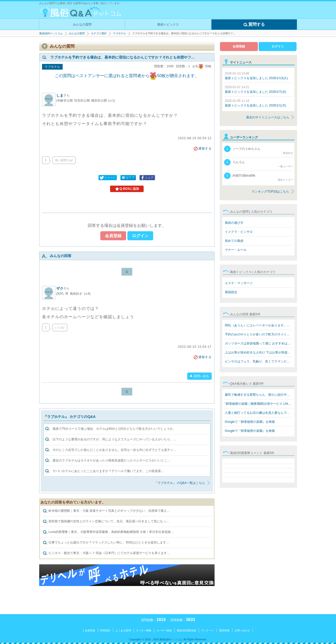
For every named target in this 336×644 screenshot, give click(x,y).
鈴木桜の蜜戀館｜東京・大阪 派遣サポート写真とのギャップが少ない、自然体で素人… (106, 511)
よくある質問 (123, 630)
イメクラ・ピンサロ (239, 232)
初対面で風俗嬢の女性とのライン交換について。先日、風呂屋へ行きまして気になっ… (106, 522)
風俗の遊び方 (234, 223)
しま (63, 95)
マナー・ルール (236, 250)
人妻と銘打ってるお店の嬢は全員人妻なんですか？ (259, 413)
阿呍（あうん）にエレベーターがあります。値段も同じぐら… (259, 325)
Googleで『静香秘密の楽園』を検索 (250, 422)
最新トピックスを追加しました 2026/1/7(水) (256, 89)
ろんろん (259, 164)
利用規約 (105, 630)
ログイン (140, 236)
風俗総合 (231, 292)
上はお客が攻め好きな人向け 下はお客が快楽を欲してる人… (259, 352)
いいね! (60, 328)
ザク (63, 288)
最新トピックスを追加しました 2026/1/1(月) (256, 103)
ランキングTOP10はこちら (271, 192)
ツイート (107, 178)
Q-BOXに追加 (127, 189)
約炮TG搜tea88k (259, 177)
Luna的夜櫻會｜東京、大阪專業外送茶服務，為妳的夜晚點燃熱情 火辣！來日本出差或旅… (108, 532)
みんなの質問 (82, 24)
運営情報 (224, 630)
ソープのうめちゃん (259, 150)
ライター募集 (144, 630)
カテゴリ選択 (99, 33)
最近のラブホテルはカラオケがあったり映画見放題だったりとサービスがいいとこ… (111, 460)
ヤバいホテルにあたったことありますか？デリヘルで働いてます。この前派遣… (108, 471)
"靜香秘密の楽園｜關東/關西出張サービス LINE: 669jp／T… (259, 404)
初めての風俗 (234, 241)
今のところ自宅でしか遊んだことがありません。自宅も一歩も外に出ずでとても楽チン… (114, 450)
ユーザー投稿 (164, 630)
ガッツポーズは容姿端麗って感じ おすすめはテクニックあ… (259, 343)
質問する (254, 25)
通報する (202, 148)
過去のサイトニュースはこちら (268, 117)
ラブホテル (119, 33)
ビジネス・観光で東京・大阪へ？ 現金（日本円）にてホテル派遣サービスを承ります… (106, 553)
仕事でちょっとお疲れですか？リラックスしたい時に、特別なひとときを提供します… (106, 543)
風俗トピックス (168, 24)
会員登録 (113, 236)
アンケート (208, 630)
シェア (147, 178)
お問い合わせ (242, 630)
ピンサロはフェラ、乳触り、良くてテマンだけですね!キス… (259, 361)
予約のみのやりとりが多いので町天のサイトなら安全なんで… (259, 334)
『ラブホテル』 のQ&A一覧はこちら (180, 483)
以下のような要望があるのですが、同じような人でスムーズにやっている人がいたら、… (114, 439)
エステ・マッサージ (239, 283)
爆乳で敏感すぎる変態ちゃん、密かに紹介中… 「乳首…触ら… (259, 395)
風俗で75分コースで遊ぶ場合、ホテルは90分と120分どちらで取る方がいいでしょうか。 (114, 429)
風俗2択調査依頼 (187, 630)
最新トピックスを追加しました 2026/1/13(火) (256, 76)
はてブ (128, 178)
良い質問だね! (64, 160)
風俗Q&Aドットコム (51, 33)
